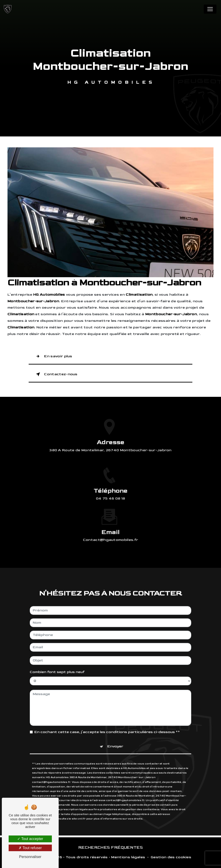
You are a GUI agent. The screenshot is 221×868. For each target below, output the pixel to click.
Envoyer (115, 739)
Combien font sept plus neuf (57, 665)
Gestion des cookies (171, 857)
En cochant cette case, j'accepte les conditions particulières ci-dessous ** (107, 725)
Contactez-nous (56, 374)
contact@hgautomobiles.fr (111, 533)
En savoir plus (53, 356)
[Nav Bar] (210, 9)
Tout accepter (30, 839)
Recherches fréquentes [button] (110, 847)
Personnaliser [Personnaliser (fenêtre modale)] (30, 857)
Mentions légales (128, 857)
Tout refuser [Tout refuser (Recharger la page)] (30, 848)
